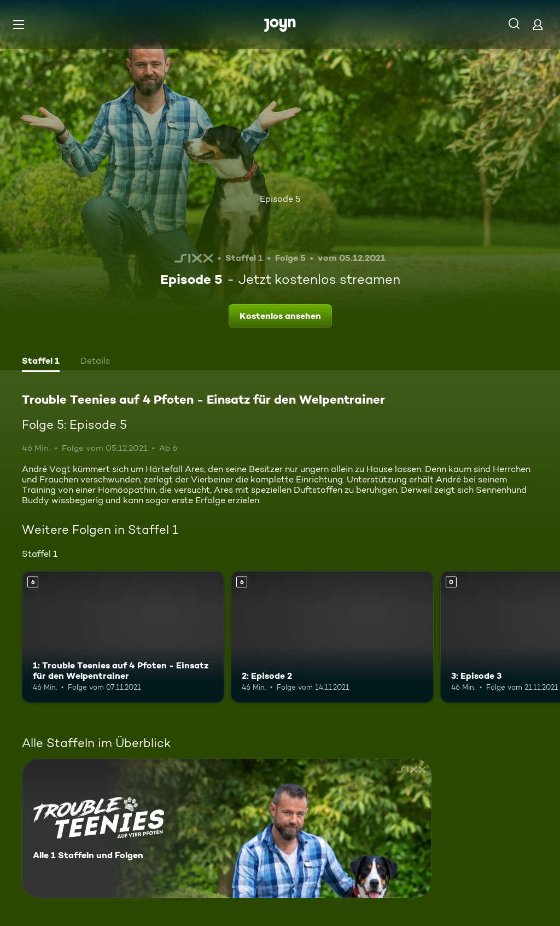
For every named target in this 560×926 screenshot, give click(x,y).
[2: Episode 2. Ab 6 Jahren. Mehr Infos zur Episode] (332, 637)
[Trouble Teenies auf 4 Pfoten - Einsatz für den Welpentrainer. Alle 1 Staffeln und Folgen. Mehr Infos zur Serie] (227, 828)
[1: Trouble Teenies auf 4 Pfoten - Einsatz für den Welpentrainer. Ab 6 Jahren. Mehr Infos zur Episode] (123, 637)
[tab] (41, 362)
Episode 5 (280, 199)
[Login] (538, 24)
